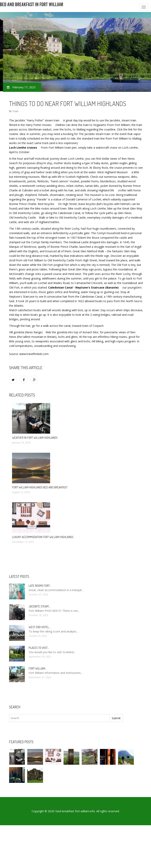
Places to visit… (39, 648)
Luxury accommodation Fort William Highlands (43, 537)
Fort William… (38, 668)
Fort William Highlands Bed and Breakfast (40, 487)
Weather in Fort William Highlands (35, 438)
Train (15, 111)
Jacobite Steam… (39, 606)
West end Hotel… (40, 627)
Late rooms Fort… (40, 586)
